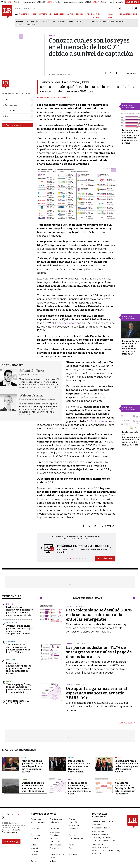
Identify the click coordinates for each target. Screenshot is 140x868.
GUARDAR (130, 73)
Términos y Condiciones (103, 837)
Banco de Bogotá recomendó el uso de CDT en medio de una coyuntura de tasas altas (130, 347)
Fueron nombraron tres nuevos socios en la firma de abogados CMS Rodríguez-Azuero (126, 766)
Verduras (62, 21)
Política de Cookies (101, 847)
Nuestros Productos (101, 828)
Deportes (119, 780)
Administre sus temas (14, 125)
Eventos (72, 835)
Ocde (87, 21)
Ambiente (25, 780)
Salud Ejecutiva (75, 854)
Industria (10, 641)
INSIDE (134, 14)
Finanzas (35, 838)
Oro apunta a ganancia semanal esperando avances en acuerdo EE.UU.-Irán (97, 693)
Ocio (71, 848)
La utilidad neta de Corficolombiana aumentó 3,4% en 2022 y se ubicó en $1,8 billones (131, 438)
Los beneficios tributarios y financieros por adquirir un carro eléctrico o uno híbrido (19, 611)
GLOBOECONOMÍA (61, 14)
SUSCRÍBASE (133, 2)
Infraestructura (56, 845)
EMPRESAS (43, 14)
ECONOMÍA (33, 14)
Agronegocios (37, 819)
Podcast (35, 854)
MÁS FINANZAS (125, 723)
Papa (71, 21)
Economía (73, 828)
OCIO (51, 14)
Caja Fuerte (55, 822)
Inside (71, 845)
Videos (53, 861)
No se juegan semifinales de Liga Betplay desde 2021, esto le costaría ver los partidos (126, 788)
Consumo (35, 828)
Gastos (95, 21)
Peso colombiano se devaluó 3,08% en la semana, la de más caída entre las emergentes (99, 615)
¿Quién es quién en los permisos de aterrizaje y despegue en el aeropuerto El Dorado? (19, 630)
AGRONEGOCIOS (77, 14)
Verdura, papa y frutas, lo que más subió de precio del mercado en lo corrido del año (18, 688)
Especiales (55, 835)
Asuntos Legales (38, 822)
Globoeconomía (76, 838)
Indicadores (36, 845)
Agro (8, 681)
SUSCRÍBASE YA (105, 558)
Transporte (12, 623)
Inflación (46, 21)
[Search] (120, 8)
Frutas (79, 21)
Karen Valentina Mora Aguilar (52, 98)
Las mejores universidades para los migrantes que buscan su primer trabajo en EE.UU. (19, 668)
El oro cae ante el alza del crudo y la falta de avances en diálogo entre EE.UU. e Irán (79, 788)
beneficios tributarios (27, 25)
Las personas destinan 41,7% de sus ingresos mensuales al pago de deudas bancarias (99, 652)
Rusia (24, 758)
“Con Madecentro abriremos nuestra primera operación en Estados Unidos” (18, 649)
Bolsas (71, 780)
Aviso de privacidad (101, 834)
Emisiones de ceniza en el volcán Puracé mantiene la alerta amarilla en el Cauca (33, 787)
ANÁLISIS (88, 14)
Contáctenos (98, 831)
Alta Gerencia (56, 819)
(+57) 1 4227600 (9, 832)
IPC (54, 21)
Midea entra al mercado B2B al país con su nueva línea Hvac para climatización (79, 766)
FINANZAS (23, 14)
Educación (11, 660)
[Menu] (17, 14)
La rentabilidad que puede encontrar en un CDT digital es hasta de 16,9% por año (131, 137)
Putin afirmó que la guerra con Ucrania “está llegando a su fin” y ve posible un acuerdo (32, 766)
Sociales (72, 758)
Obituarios (54, 848)
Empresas (35, 835)
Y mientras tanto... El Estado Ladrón (17, 702)
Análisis (72, 819)
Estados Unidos (107, 21)
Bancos (9, 604)
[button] (41, 549)
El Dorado (121, 21)
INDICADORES (125, 14)
